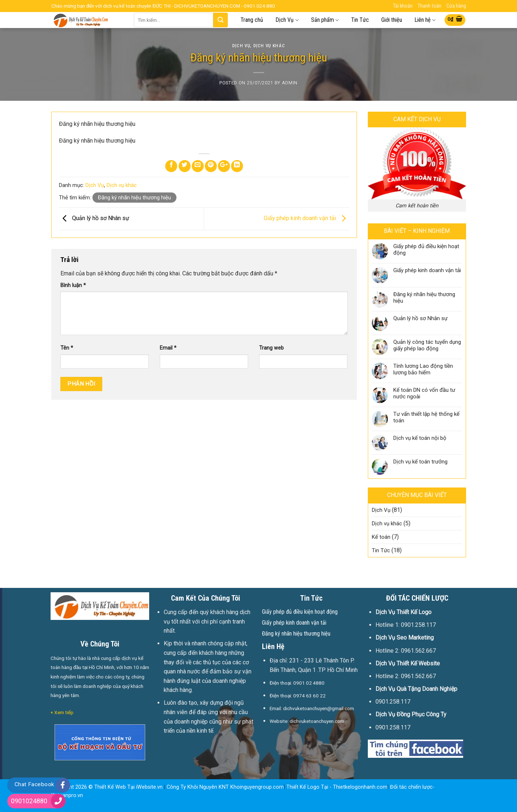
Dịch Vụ (287, 20)
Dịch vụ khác (269, 46)
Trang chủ (252, 20)
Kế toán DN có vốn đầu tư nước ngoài (424, 393)
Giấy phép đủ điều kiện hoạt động (426, 250)
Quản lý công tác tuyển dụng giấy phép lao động (427, 345)
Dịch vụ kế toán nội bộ (420, 438)
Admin (290, 83)
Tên (67, 348)
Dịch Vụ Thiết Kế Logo (403, 612)
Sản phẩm (325, 20)
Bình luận (73, 285)
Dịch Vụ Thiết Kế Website (408, 663)
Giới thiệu (392, 20)
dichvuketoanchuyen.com (317, 721)
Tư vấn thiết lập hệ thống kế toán (426, 417)
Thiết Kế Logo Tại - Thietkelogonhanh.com (337, 787)
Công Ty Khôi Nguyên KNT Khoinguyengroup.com (225, 787)
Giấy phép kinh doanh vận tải (307, 218)
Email (168, 348)
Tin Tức (360, 20)
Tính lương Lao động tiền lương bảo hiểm (423, 369)
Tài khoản (403, 6)
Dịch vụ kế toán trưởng (420, 462)
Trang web (271, 348)
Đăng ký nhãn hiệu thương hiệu (134, 198)
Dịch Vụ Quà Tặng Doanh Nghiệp (416, 689)
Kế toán (381, 537)
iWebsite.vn (149, 787)
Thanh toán (429, 6)
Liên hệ (425, 20)
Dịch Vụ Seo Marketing (405, 638)
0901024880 (29, 801)
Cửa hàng (456, 6)
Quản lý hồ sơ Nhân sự (94, 218)
